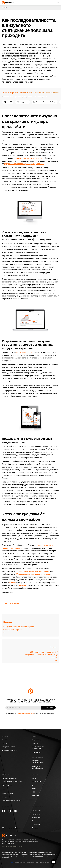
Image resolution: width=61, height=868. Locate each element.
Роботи (4, 740)
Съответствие (37, 811)
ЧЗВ (33, 792)
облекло (23, 585)
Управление (36, 814)
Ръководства (36, 782)
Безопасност (36, 821)
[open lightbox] (30, 211)
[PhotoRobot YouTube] (9, 811)
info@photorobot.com (38, 856)
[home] (8, 3)
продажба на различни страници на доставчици (24, 164)
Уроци (34, 778)
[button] (58, 3)
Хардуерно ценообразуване (38, 762)
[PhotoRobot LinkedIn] (15, 811)
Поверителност (37, 824)
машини (12, 582)
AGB (3, 828)
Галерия (35, 743)
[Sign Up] (48, 708)
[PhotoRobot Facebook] (3, 811)
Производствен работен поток (12, 782)
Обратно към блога (15, 603)
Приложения (36, 752)
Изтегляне (35, 795)
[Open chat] (54, 862)
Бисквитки (35, 828)
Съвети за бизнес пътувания (11, 800)
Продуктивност (7, 785)
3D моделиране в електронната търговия (33, 574)
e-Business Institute (24, 352)
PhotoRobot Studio (8, 794)
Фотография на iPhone (9, 750)
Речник (18, 828)
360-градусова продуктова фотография (33, 571)
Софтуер (5, 743)
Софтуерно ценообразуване (38, 767)
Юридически (36, 817)
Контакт (5, 797)
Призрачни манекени (9, 747)
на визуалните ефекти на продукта (29, 158)
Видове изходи (37, 740)
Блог (6, 8)
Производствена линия (10, 778)
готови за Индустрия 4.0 (8, 843)
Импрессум (10, 828)
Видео (34, 789)
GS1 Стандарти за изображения (38, 748)
